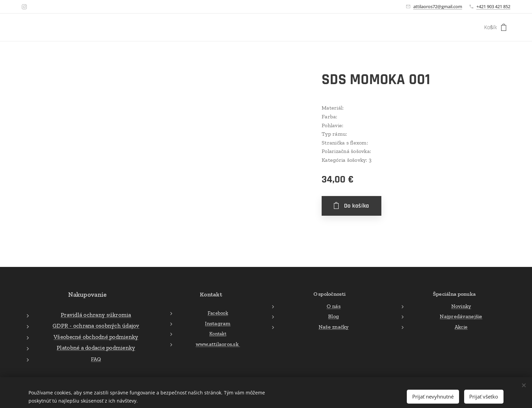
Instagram (218, 323)
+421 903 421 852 (493, 6)
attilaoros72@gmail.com (438, 6)
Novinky (461, 306)
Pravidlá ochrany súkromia (96, 314)
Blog (334, 316)
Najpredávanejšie (461, 316)
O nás (333, 306)
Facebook (218, 313)
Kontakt (218, 334)
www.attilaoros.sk (218, 344)
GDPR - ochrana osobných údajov (96, 326)
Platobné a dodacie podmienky (96, 348)
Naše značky (333, 326)
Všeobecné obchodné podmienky (96, 336)
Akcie (461, 326)
